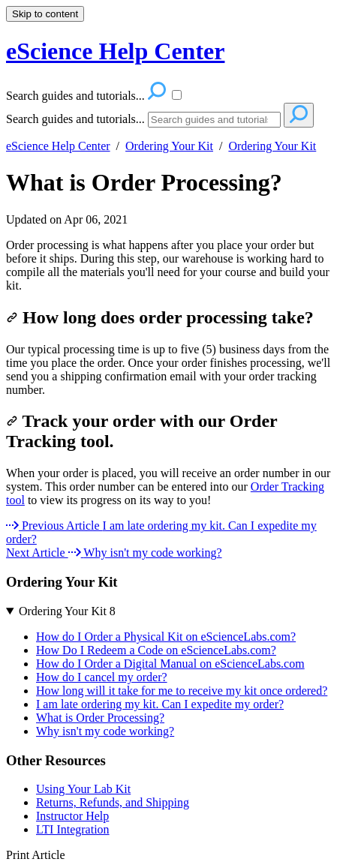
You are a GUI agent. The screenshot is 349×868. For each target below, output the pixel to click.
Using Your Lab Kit (83, 789)
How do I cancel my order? (102, 677)
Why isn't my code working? (105, 731)
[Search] (214, 120)
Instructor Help (72, 816)
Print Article (36, 855)
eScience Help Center (58, 146)
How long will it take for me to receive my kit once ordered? (182, 691)
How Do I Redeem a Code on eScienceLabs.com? (156, 650)
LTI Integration (73, 829)
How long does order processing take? (160, 317)
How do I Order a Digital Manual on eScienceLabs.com (170, 664)
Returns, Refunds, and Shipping (113, 802)
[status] (174, 266)
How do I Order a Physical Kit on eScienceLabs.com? (166, 637)
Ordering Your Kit (169, 146)
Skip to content (45, 14)
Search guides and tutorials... (75, 119)
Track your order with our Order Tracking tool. (141, 431)
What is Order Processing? (144, 182)
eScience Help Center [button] (115, 51)
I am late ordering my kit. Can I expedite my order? (160, 704)
